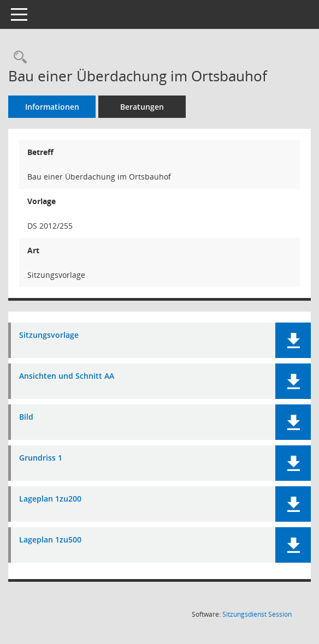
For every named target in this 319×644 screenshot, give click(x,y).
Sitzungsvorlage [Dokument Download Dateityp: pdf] (49, 335)
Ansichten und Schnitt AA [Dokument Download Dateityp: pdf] (67, 376)
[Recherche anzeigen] (17, 58)
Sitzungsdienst (257, 614)
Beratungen (142, 107)
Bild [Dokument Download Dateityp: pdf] (26, 417)
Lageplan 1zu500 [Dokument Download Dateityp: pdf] (50, 540)
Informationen (52, 107)
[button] (293, 340)
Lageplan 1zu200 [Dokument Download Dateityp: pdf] (50, 499)
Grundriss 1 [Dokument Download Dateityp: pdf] (41, 458)
